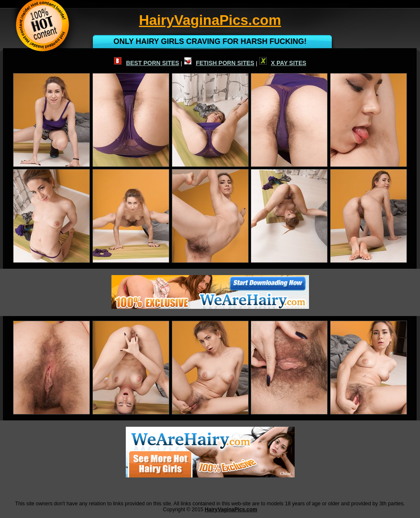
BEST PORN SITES (146, 63)
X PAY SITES (283, 63)
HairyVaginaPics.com (231, 510)
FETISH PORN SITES (219, 63)
